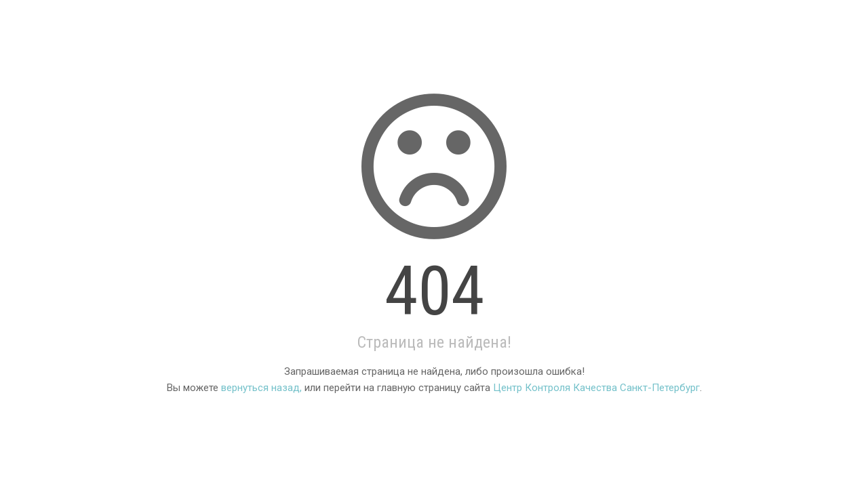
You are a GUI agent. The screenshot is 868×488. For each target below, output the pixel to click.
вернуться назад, (261, 388)
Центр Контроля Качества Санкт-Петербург (596, 388)
